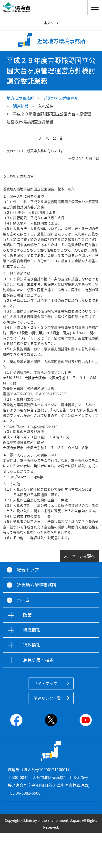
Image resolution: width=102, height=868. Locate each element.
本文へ (49, 23)
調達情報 (21, 106)
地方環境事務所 (20, 98)
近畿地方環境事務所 (61, 98)
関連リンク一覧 (47, 698)
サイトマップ (45, 683)
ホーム (23, 600)
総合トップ (28, 570)
